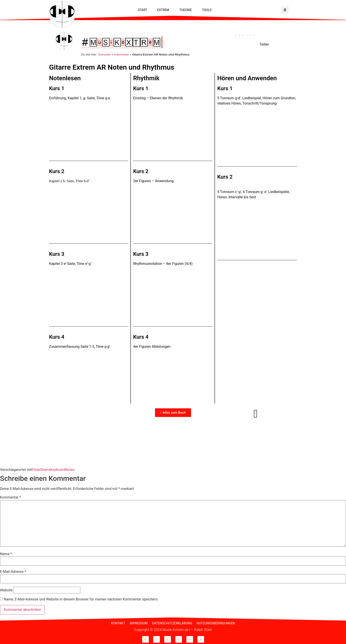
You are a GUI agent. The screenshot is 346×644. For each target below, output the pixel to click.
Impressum (139, 622)
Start (142, 10)
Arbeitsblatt (121, 54)
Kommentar (11, 497)
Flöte (36, 469)
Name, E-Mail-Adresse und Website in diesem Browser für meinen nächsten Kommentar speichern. (81, 598)
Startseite (104, 54)
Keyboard (58, 469)
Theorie (186, 10)
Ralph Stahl (203, 629)
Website (6, 589)
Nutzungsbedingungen (216, 622)
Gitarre (45, 469)
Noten (70, 469)
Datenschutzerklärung (172, 622)
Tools (207, 10)
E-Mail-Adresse (13, 571)
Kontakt (118, 622)
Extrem (163, 10)
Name (6, 553)
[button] (285, 10)
